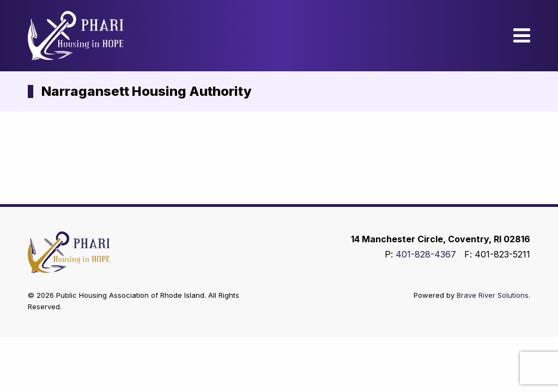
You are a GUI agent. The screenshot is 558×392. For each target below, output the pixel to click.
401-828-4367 (426, 254)
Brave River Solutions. (493, 295)
